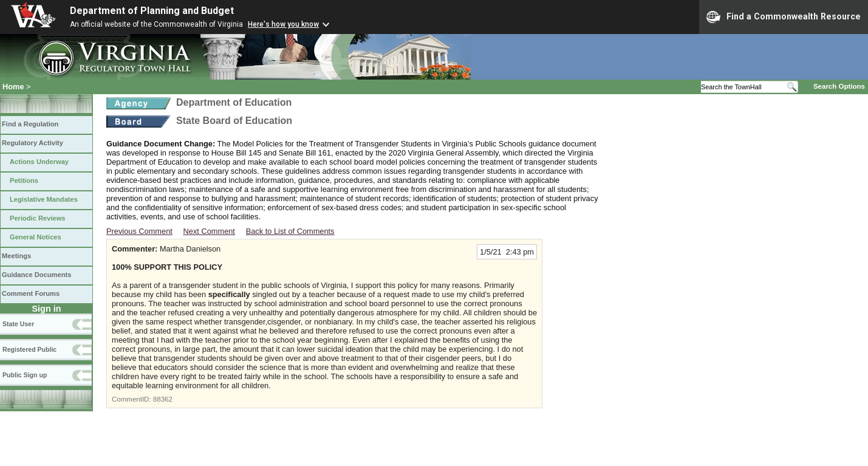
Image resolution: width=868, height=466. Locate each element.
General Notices (36, 237)
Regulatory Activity (32, 143)
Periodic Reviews (38, 218)
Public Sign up (25, 375)
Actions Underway (39, 162)
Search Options (839, 86)
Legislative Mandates (44, 199)
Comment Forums (31, 293)
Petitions (24, 180)
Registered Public (29, 349)
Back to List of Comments (290, 231)
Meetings (16, 256)
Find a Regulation (30, 124)
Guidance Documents (36, 275)
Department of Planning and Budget (152, 11)
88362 (163, 399)
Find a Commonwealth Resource (784, 17)
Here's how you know (283, 24)
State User (18, 324)
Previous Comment (139, 231)
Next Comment (209, 231)
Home (13, 87)
